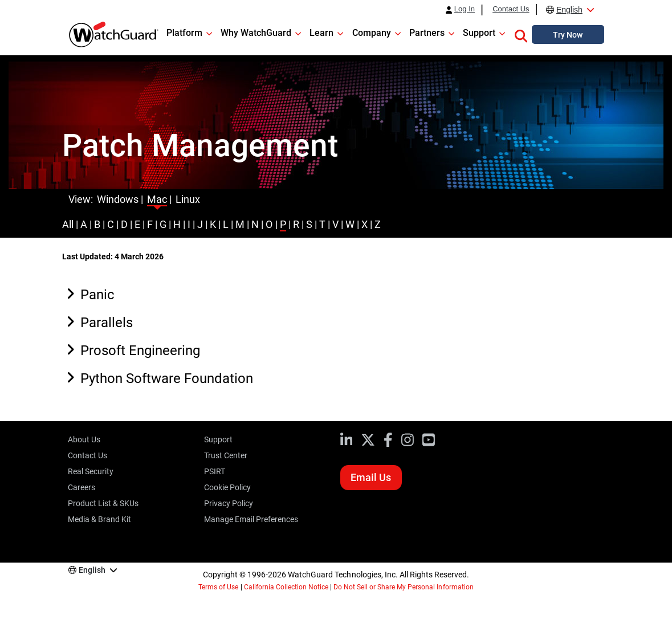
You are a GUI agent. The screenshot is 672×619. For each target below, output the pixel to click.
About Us (84, 439)
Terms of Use (218, 587)
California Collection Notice (286, 587)
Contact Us (511, 9)
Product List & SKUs (103, 503)
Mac (157, 199)
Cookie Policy (227, 487)
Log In (465, 9)
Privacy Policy (229, 503)
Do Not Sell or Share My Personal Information (404, 587)
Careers (82, 487)
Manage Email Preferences (251, 519)
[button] (521, 34)
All (68, 224)
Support (218, 439)
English (569, 10)
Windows (118, 199)
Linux (188, 199)
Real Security (91, 471)
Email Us (371, 477)
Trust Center (226, 455)
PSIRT (215, 471)
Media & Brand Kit (99, 519)
